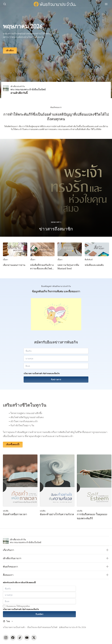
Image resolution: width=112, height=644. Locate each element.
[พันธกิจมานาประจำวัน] (55, 4)
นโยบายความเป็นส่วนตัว (33, 373)
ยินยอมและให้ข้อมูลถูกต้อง (18, 606)
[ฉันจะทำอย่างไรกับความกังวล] (57, 487)
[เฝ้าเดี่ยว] (10, 51)
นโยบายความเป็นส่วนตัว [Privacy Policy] (14, 627)
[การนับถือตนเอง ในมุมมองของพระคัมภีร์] (94, 487)
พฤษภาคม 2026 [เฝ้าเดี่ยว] (23, 26)
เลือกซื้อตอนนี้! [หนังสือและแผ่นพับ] (13, 444)
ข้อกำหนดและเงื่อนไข (51, 373)
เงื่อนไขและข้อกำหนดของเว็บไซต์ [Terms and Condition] (42, 627)
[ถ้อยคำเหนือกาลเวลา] (20, 487)
